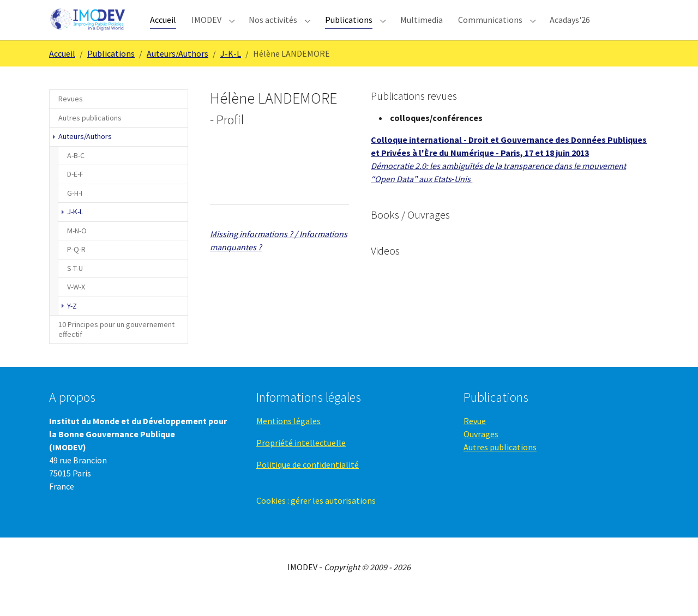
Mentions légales (288, 440)
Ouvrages (481, 454)
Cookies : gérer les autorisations (316, 520)
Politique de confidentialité (308, 484)
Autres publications (500, 467)
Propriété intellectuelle (301, 462)
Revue (475, 440)
